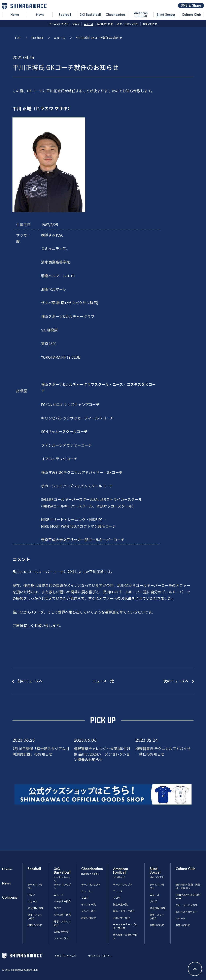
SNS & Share (191, 6)
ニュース (59, 38)
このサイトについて (65, 956)
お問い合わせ (35, 925)
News (6, 883)
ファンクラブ (61, 938)
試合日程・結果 (62, 915)
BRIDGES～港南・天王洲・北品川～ (188, 886)
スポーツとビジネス (186, 905)
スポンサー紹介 (122, 918)
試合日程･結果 (36, 908)
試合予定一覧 (120, 904)
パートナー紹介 (62, 901)
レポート (180, 918)
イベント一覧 (89, 904)
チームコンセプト (91, 884)
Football (37, 38)
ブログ (31, 895)
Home (7, 869)
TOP (18, 38)
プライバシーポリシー (100, 956)
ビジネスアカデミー (186, 912)
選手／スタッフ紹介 (124, 911)
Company (10, 897)
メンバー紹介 (89, 911)
